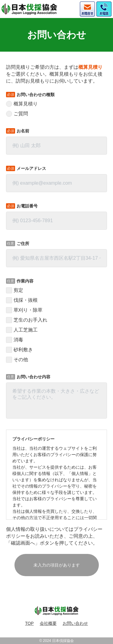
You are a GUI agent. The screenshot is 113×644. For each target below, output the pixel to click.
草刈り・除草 (28, 310)
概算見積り (26, 104)
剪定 (18, 290)
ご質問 (21, 114)
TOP (29, 623)
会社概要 (48, 623)
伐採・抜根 (26, 300)
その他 (21, 360)
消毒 (18, 340)
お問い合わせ (75, 623)
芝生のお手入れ (30, 320)
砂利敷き (23, 350)
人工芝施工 (26, 330)
